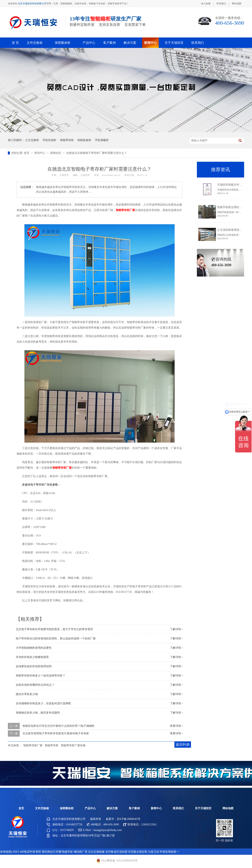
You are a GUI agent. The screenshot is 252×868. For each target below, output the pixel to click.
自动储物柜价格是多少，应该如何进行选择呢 (43, 703)
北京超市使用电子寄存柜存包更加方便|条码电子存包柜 (56, 733)
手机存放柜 (49, 140)
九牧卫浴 (154, 852)
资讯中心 (40, 153)
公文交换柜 (32, 140)
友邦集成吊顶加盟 (116, 852)
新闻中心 (150, 43)
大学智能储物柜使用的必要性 (34, 648)
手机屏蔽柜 (102, 140)
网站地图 (237, 4)
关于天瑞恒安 (174, 43)
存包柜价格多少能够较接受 (32, 657)
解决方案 (130, 43)
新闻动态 (56, 153)
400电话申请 (27, 852)
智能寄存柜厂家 (33, 745)
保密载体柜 (63, 43)
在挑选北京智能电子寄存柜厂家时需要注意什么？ (96, 153)
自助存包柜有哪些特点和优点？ (35, 685)
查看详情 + (176, 726)
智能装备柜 (84, 140)
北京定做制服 (96, 852)
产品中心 (89, 43)
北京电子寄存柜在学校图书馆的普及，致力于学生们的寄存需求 (54, 629)
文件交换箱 (35, 43)
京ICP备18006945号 (129, 819)
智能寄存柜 (67, 140)
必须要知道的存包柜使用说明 (34, 666)
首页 (27, 153)
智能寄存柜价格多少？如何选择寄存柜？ (41, 676)
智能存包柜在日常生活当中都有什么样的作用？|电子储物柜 (59, 726)
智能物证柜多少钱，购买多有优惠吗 (38, 713)
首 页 (15, 43)
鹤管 (38, 852)
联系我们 (221, 4)
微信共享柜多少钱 (27, 694)
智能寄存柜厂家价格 (73, 745)
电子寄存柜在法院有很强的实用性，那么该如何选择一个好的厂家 (56, 639)
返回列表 (183, 745)
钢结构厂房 (81, 852)
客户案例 (109, 43)
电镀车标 (67, 852)
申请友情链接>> (170, 852)
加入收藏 (206, 4)
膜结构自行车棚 (52, 852)
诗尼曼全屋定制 (138, 852)
